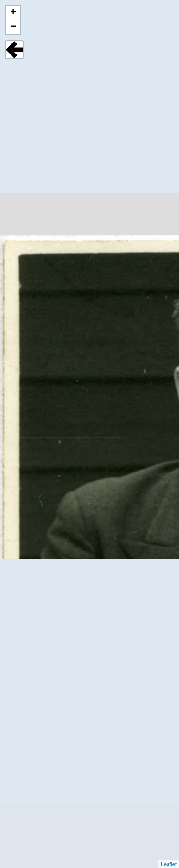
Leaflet (169, 864)
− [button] (13, 27)
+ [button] (13, 13)
